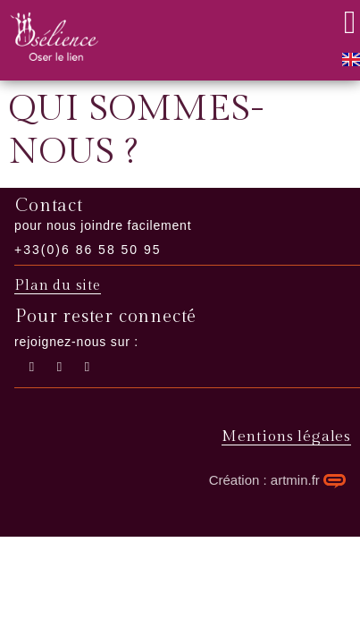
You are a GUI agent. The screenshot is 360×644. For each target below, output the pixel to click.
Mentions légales (286, 436)
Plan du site (58, 286)
